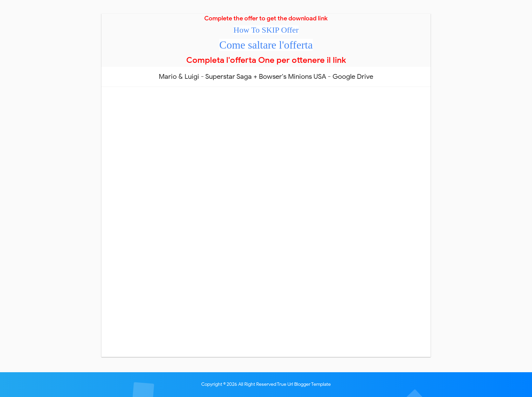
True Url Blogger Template (304, 384)
